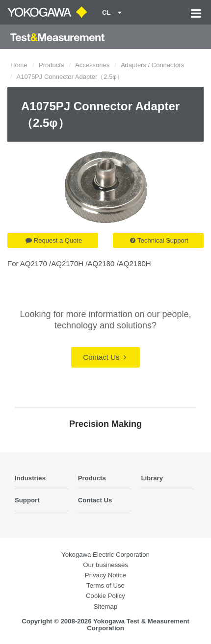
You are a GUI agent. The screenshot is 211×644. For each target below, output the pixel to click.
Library (152, 478)
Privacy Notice (105, 575)
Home (19, 65)
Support (27, 500)
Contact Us (104, 357)
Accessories (92, 65)
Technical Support (159, 240)
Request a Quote (54, 240)
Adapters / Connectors (152, 65)
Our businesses (105, 565)
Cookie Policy (105, 596)
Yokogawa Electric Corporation (105, 555)
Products (51, 65)
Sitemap (105, 607)
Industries (30, 478)
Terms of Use (105, 585)
